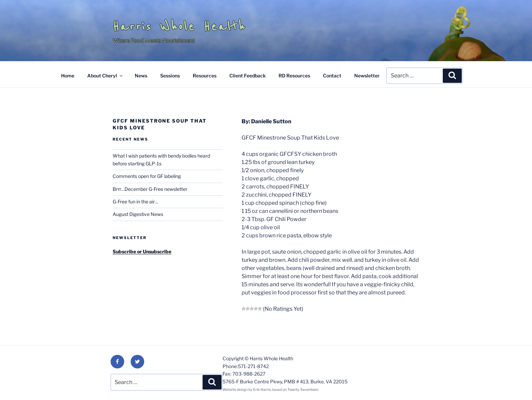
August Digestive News (138, 214)
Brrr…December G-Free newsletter (150, 189)
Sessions (170, 76)
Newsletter (367, 76)
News (141, 76)
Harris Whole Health (179, 26)
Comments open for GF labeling (147, 176)
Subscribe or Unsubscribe (142, 251)
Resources (205, 76)
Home (68, 76)
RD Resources (294, 76)
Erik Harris (262, 390)
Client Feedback (248, 76)
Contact (332, 76)
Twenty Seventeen (303, 390)
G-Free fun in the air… (135, 202)
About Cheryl (105, 76)
